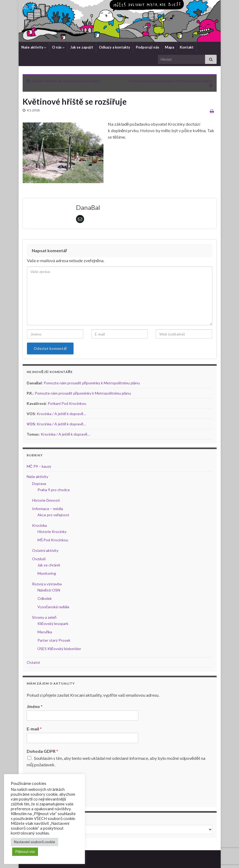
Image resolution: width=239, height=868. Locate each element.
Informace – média (48, 509)
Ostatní (33, 662)
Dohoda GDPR (42, 751)
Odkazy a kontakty (115, 47)
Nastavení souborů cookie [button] (34, 842)
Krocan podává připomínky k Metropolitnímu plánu (171, 81)
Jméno (35, 706)
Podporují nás (148, 47)
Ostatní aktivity (45, 550)
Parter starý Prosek (54, 640)
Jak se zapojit (82, 47)
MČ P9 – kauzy (39, 466)
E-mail (34, 729)
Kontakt (187, 47)
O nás (58, 47)
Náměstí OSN (49, 590)
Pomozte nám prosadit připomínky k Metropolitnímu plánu (92, 383)
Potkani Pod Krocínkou (67, 403)
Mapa (169, 47)
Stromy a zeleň (44, 617)
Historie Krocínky (52, 532)
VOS (31, 424)
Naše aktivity (34, 47)
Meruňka (45, 632)
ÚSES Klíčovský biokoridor (59, 649)
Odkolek (45, 598)
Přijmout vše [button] (25, 852)
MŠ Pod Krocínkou (53, 540)
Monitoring (47, 573)
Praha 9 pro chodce (54, 490)
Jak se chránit (49, 565)
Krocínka (39, 525)
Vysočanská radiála (53, 607)
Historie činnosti (46, 500)
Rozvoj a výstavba (47, 584)
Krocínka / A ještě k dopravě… (61, 414)
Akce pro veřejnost (53, 515)
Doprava (39, 483)
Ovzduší (39, 559)
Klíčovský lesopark (53, 623)
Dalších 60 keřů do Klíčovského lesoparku (66, 81)
